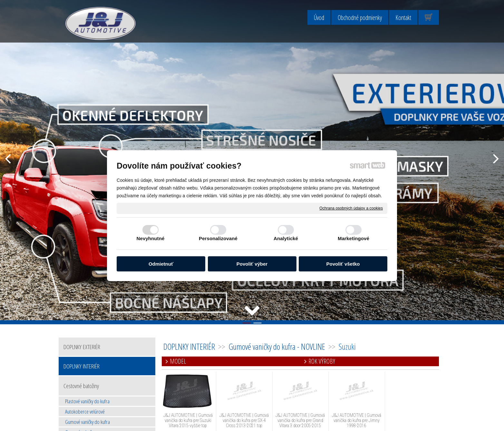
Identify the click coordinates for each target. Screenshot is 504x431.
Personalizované (218, 238)
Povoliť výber (252, 264)
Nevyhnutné (151, 238)
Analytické (286, 238)
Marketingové (354, 238)
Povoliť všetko (343, 264)
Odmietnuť (161, 264)
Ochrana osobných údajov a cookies (351, 208)
